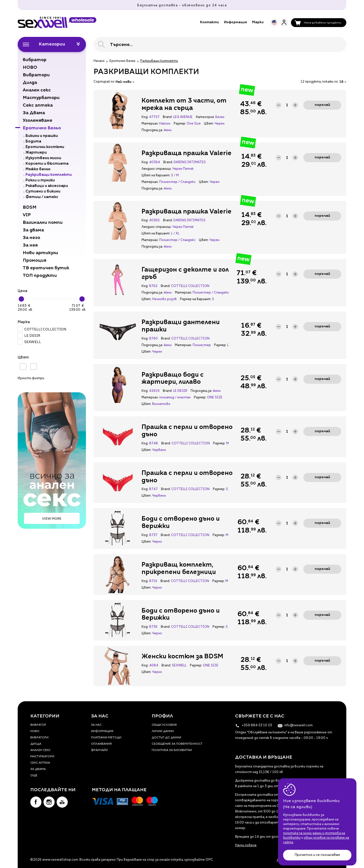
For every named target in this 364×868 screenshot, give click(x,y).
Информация (235, 22)
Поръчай (322, 105)
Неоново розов (164, 299)
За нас (96, 725)
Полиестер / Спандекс (177, 182)
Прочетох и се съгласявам (317, 855)
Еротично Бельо (122, 61)
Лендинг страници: (156, 169)
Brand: (167, 117)
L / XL (175, 234)
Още (34, 776)
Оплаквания (101, 744)
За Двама (38, 769)
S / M (175, 176)
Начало (99, 61)
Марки (258, 22)
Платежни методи (106, 738)
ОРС (209, 860)
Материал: (150, 124)
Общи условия (164, 725)
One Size (194, 124)
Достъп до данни (166, 738)
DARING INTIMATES (190, 162)
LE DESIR (29, 336)
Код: (145, 117)
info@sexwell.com (295, 726)
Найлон (165, 124)
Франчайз (99, 750)
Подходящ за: (152, 130)
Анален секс (40, 750)
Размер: (180, 124)
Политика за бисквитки (172, 750)
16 (343, 82)
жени (168, 130)
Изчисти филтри (31, 378)
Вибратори (39, 738)
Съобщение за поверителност (177, 744)
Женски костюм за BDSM (182, 657)
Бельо (220, 117)
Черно (157, 542)
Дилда (36, 744)
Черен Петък (183, 169)
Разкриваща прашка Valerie (187, 154)
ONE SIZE (215, 398)
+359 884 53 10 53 (254, 726)
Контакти (209, 22)
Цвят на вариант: (156, 176)
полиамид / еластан (175, 398)
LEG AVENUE (183, 117)
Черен (220, 124)
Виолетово (161, 404)
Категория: (205, 117)
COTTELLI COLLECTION (42, 330)
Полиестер (202, 345)
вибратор (38, 725)
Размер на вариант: (196, 299)
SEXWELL (29, 342)
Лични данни (163, 731)
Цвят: (209, 124)
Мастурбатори (42, 757)
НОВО (35, 731)
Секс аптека (40, 763)
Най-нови (125, 82)
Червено (159, 450)
